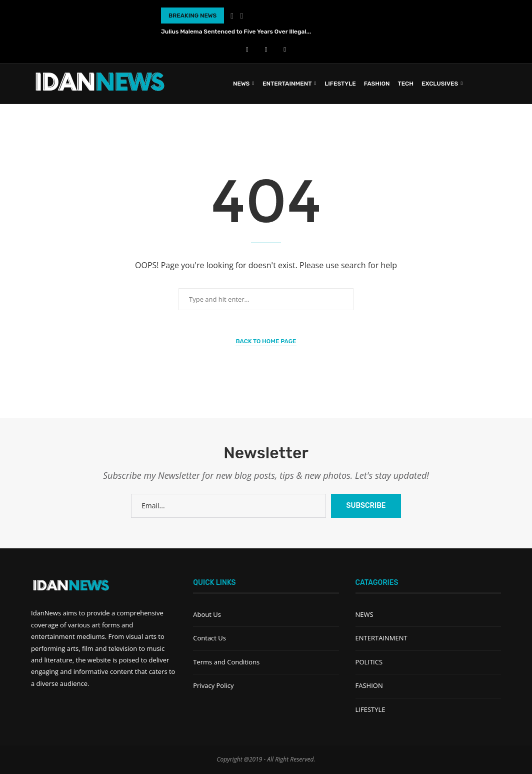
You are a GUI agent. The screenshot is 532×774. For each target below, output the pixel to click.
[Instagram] (285, 49)
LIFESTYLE (340, 84)
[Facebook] (247, 49)
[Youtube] (266, 49)
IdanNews (46, 613)
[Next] (242, 16)
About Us (207, 614)
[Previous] (232, 16)
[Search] (496, 84)
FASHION (377, 84)
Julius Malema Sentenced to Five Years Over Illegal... (236, 32)
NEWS (364, 614)
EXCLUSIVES (440, 84)
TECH (405, 84)
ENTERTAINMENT (287, 84)
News (241, 84)
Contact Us (209, 638)
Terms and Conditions (226, 662)
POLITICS (369, 662)
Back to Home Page (266, 341)
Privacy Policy (213, 685)
